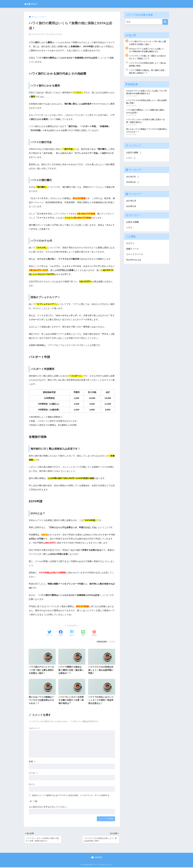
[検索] (165, 22)
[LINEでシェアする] (83, 633)
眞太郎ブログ (34, 4)
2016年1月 (133, 184)
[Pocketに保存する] (94, 633)
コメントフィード (135, 256)
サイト (32, 785)
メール (33, 773)
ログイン (130, 245)
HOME (97, 858)
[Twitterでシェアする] (49, 633)
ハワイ (112, 642)
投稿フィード (132, 250)
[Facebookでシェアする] (61, 633)
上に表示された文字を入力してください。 (49, 807)
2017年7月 (133, 178)
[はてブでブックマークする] (72, 633)
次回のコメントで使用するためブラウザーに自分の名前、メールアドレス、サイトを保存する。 (72, 796)
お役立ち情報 (134, 154)
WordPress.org (134, 261)
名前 (32, 762)
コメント (34, 729)
